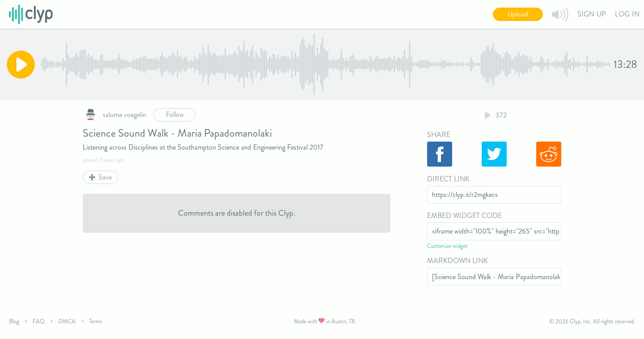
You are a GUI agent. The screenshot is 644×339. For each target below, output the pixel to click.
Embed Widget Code (464, 216)
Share (439, 135)
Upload (518, 14)
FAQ (39, 321)
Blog (14, 321)
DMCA (67, 321)
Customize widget (447, 246)
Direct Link (448, 179)
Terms (96, 321)
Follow (175, 115)
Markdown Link (458, 261)
